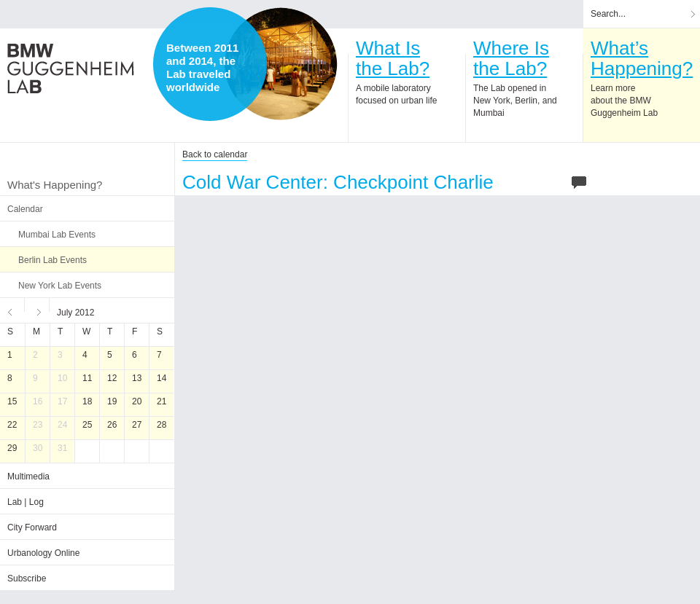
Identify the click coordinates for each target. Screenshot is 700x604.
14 (162, 378)
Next (37, 310)
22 (12, 425)
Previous (12, 310)
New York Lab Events (60, 286)
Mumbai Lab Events (57, 235)
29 (12, 448)
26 (112, 425)
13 (137, 378)
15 (12, 401)
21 (162, 401)
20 (137, 401)
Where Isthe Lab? (511, 58)
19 (112, 401)
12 (112, 378)
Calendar (25, 209)
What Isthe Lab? (393, 58)
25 (87, 425)
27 (137, 425)
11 (87, 378)
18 (87, 401)
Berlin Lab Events (52, 260)
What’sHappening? (642, 58)
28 (162, 425)
